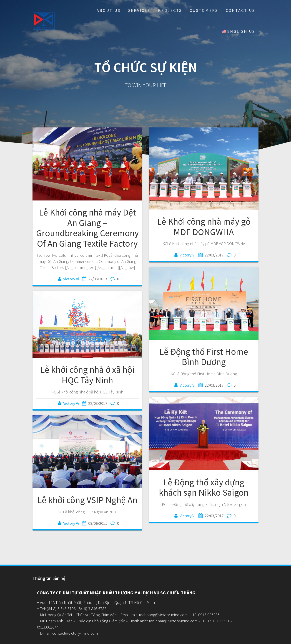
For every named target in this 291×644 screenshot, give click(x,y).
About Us (109, 10)
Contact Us (240, 10)
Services (139, 10)
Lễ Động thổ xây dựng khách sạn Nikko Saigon (204, 487)
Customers (204, 10)
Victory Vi (71, 279)
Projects (170, 10)
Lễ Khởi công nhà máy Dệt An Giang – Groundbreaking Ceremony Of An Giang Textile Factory (87, 228)
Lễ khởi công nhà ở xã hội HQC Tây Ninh (87, 375)
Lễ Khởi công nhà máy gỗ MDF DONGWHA (204, 227)
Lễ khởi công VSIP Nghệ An (87, 500)
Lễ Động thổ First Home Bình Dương (204, 357)
